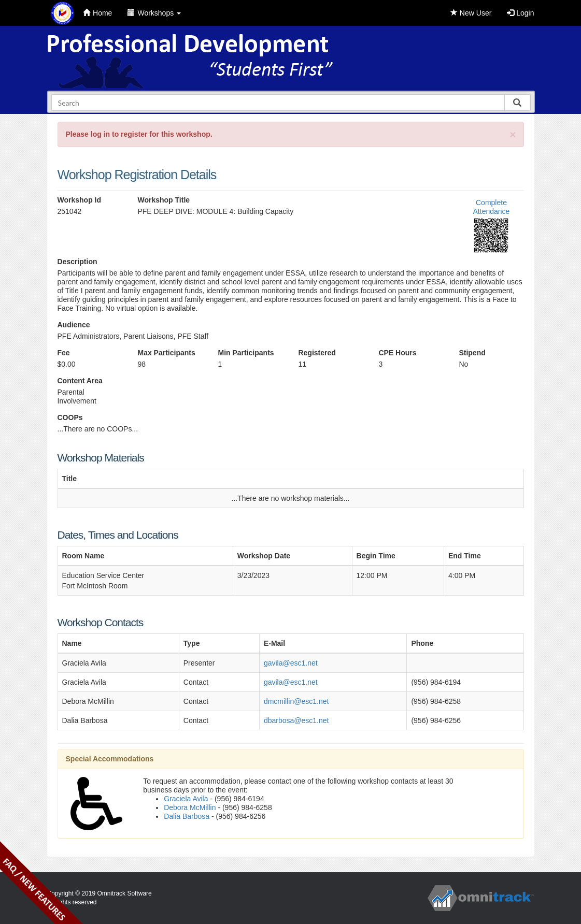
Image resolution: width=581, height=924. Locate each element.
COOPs (70, 417)
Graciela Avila (186, 799)
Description (77, 262)
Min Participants (246, 353)
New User (471, 13)
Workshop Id (80, 200)
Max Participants (166, 353)
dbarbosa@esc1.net (296, 720)
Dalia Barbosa (187, 816)
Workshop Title (164, 200)
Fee (64, 353)
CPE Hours (397, 353)
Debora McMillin (190, 807)
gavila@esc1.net (291, 663)
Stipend (472, 353)
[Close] (513, 134)
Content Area (80, 381)
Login (520, 13)
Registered (317, 353)
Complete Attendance (492, 207)
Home (97, 13)
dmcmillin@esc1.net (296, 701)
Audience (74, 325)
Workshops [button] (154, 13)
